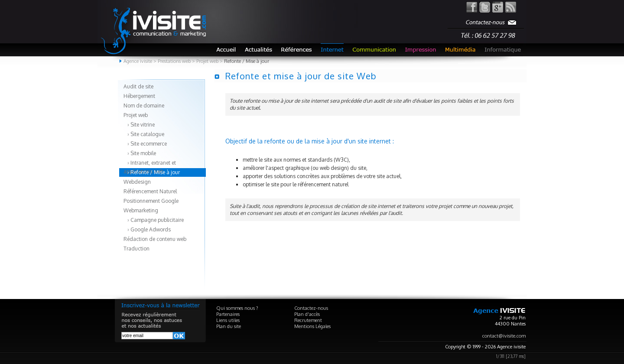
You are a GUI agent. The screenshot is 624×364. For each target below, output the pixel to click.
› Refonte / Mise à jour (152, 172)
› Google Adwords (147, 229)
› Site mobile (140, 153)
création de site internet (368, 206)
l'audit (253, 206)
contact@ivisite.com (504, 336)
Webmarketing (141, 210)
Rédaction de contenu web (155, 239)
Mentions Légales (312, 326)
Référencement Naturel (150, 191)
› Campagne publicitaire (154, 220)
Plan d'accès (307, 314)
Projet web (136, 115)
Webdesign (137, 182)
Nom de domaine (144, 106)
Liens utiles (228, 320)
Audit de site (138, 86)
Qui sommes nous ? (237, 308)
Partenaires (228, 314)
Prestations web (174, 61)
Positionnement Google (151, 201)
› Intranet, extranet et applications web (150, 163)
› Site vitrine (139, 125)
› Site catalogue (144, 134)
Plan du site (229, 326)
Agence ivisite (138, 61)
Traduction (136, 249)
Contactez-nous (311, 308)
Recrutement (308, 320)
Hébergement (139, 96)
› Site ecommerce (145, 144)
